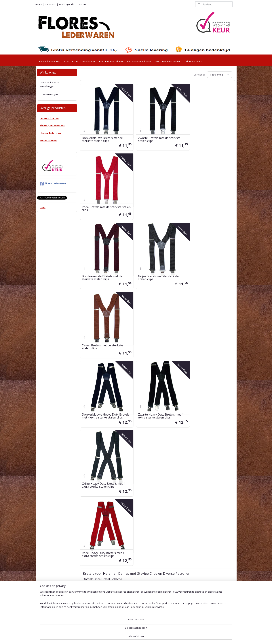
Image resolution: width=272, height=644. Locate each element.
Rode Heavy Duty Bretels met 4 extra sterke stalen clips (103, 332)
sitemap (125, 637)
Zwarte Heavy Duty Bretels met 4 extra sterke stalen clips (157, 267)
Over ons (51, 4)
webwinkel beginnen (147, 637)
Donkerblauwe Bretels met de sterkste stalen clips (102, 136)
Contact (82, 4)
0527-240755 (90, 582)
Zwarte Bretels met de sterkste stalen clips (156, 136)
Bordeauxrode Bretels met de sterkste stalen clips (102, 201)
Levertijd (123, 549)
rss (133, 637)
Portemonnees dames (112, 61)
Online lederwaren (50, 61)
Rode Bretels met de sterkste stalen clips (207, 136)
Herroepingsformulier (130, 619)
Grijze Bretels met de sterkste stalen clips (155, 201)
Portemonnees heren (139, 61)
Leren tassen (70, 61)
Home (39, 4)
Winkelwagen (50, 94)
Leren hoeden (88, 61)
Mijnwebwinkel (178, 637)
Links (43, 207)
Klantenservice (194, 61)
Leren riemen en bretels (167, 61)
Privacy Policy (125, 597)
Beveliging (123, 601)
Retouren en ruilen (128, 567)
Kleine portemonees (52, 125)
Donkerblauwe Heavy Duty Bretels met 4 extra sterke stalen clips (104, 265)
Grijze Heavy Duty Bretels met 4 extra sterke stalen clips (209, 267)
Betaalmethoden (127, 572)
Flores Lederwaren (53, 184)
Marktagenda (67, 4)
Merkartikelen (49, 140)
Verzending (124, 554)
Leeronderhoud (127, 623)
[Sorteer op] (220, 75)
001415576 (98, 603)
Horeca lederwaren (52, 133)
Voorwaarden (125, 593)
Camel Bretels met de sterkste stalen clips (208, 201)
